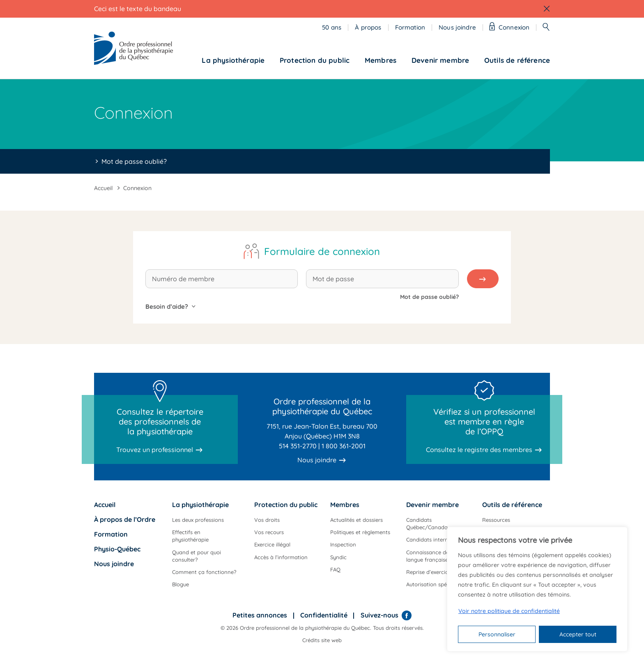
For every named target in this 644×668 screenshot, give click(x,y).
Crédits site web (322, 640)
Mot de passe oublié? (134, 161)
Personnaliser (497, 634)
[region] (537, 589)
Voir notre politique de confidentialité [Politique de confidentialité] (509, 611)
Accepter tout (578, 634)
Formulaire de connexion (322, 251)
